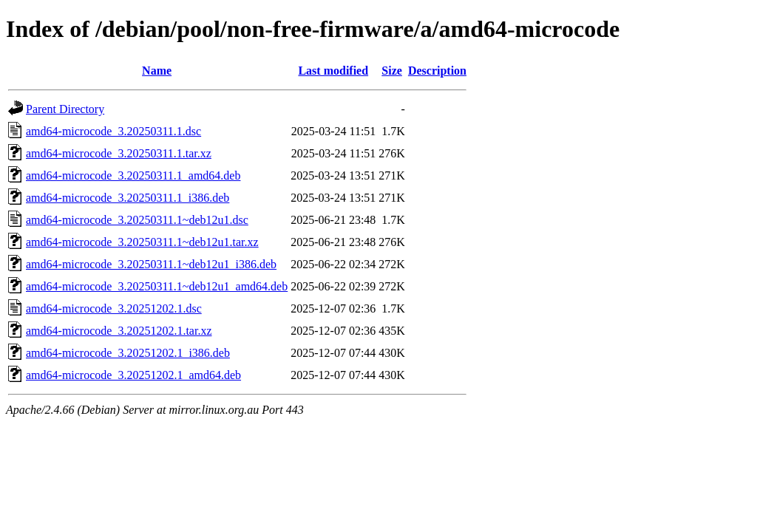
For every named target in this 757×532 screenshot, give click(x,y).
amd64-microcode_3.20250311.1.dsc (113, 131)
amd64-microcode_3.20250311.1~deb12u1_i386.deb (151, 264)
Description (437, 71)
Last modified (333, 71)
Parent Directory (65, 109)
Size (392, 71)
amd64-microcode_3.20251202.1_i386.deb (128, 353)
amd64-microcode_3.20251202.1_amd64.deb (133, 375)
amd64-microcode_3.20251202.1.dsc (114, 308)
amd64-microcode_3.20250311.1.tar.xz (119, 153)
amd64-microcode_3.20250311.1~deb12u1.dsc (137, 220)
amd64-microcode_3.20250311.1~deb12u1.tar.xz (142, 242)
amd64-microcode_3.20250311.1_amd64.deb (133, 175)
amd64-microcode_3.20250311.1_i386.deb (128, 198)
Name (157, 71)
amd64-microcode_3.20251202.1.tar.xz (119, 331)
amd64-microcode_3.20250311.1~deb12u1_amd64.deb (157, 286)
